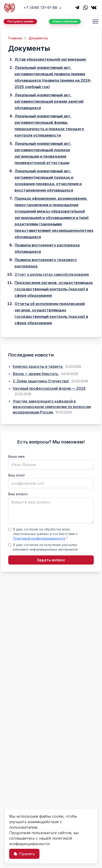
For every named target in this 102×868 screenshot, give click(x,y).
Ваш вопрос (18, 494)
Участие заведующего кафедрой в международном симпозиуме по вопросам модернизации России (52, 407)
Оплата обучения (65, 21)
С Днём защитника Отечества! (41, 381)
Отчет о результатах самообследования (52, 274)
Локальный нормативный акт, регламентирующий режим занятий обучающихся (49, 101)
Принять (24, 854)
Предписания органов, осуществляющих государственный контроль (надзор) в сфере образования (54, 289)
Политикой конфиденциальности (39, 538)
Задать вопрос (51, 560)
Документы (38, 38)
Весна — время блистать (36, 374)
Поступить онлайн (20, 21)
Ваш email (16, 475)
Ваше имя (16, 456)
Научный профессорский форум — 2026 (49, 388)
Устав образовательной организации (51, 59)
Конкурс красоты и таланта (38, 366)
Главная (15, 38)
